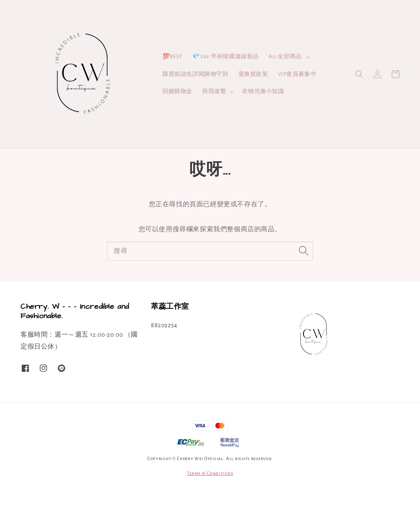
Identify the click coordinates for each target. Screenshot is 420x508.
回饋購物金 (177, 91)
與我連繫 (214, 91)
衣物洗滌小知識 (263, 91)
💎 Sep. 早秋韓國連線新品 (226, 57)
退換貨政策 (253, 74)
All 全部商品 (285, 57)
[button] (359, 74)
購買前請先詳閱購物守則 (195, 74)
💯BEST (172, 57)
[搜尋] (304, 251)
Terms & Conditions (210, 473)
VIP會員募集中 (297, 74)
